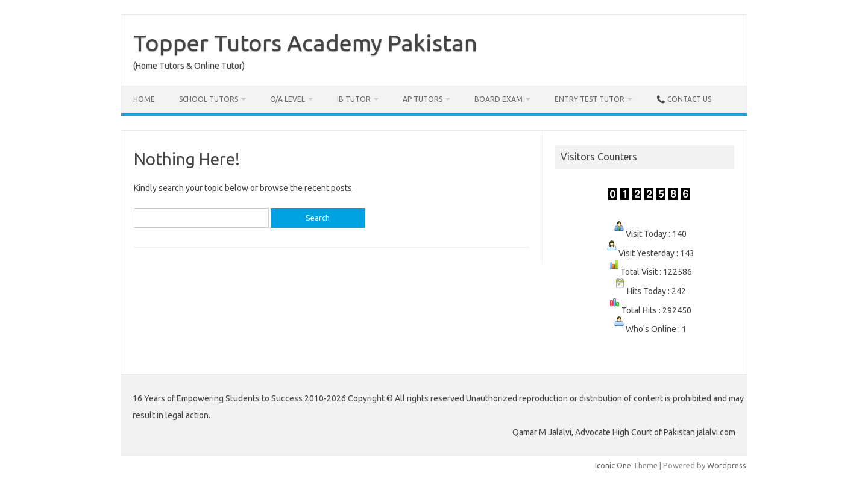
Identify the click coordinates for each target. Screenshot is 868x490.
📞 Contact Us (684, 99)
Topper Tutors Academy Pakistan (305, 43)
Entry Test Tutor (590, 99)
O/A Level (288, 99)
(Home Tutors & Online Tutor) (189, 66)
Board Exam (498, 99)
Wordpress (727, 465)
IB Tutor (354, 99)
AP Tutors (423, 99)
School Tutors (209, 99)
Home (144, 99)
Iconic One (613, 465)
